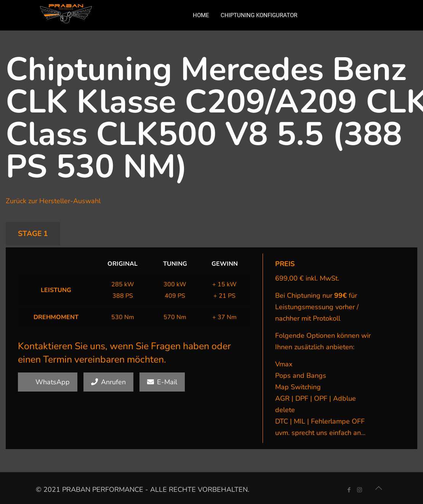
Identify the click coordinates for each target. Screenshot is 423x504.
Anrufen (108, 382)
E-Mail (162, 382)
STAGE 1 (33, 234)
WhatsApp (48, 382)
